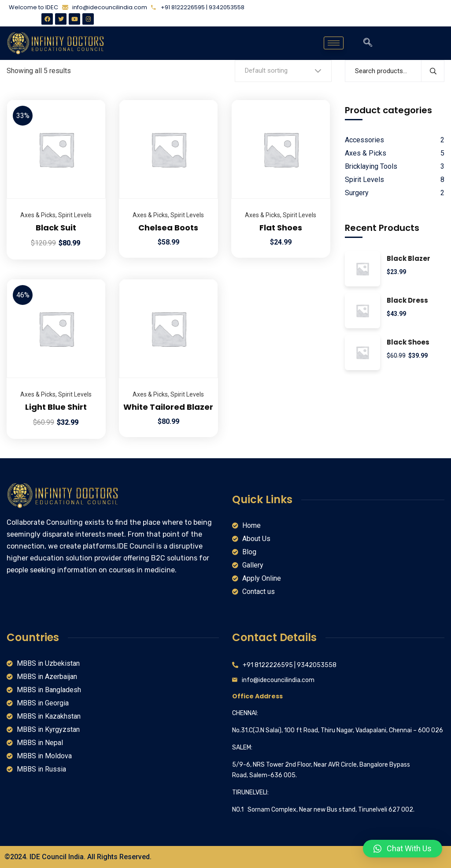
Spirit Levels (75, 215)
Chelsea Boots (168, 228)
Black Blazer (408, 259)
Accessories (364, 140)
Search (433, 71)
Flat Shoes (281, 228)
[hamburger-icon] (334, 43)
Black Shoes (408, 343)
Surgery (357, 193)
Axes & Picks (38, 215)
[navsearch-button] (368, 43)
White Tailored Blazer (168, 407)
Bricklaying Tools (371, 166)
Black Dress (407, 301)
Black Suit (56, 228)
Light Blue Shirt (56, 407)
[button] (403, 849)
